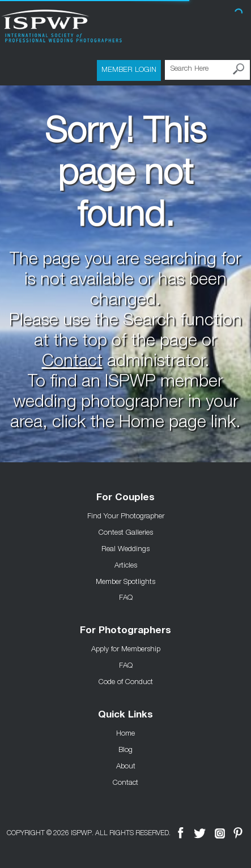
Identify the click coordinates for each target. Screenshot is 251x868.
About (126, 766)
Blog (125, 749)
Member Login (129, 69)
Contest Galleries (126, 532)
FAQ (126, 597)
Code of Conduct (126, 681)
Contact (72, 363)
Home (125, 733)
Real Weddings (125, 548)
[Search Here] (207, 70)
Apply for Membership (126, 648)
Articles (126, 565)
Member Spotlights (125, 581)
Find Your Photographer (126, 515)
